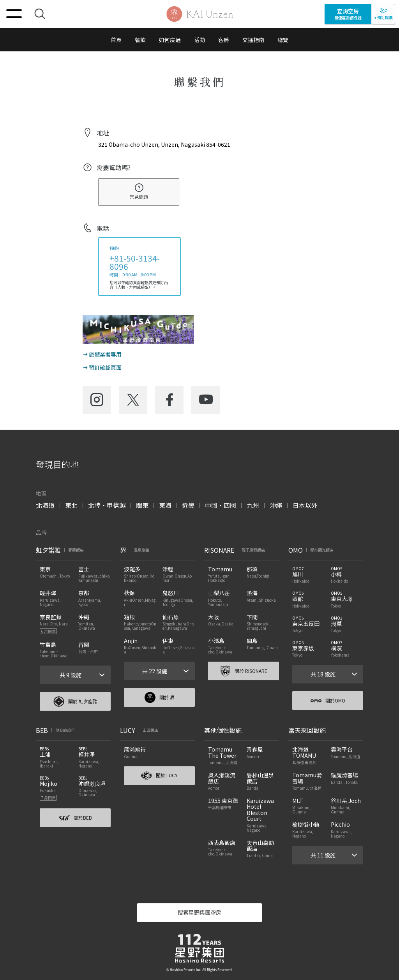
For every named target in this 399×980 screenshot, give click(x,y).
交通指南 (253, 40)
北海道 (45, 505)
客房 (224, 40)
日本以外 (305, 505)
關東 (142, 505)
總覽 (283, 40)
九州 (253, 505)
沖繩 (276, 505)
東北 (71, 505)
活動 (199, 40)
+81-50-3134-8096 (135, 262)
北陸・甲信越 (107, 505)
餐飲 (140, 40)
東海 (165, 505)
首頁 (116, 40)
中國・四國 (221, 505)
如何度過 (170, 40)
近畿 (188, 505)
